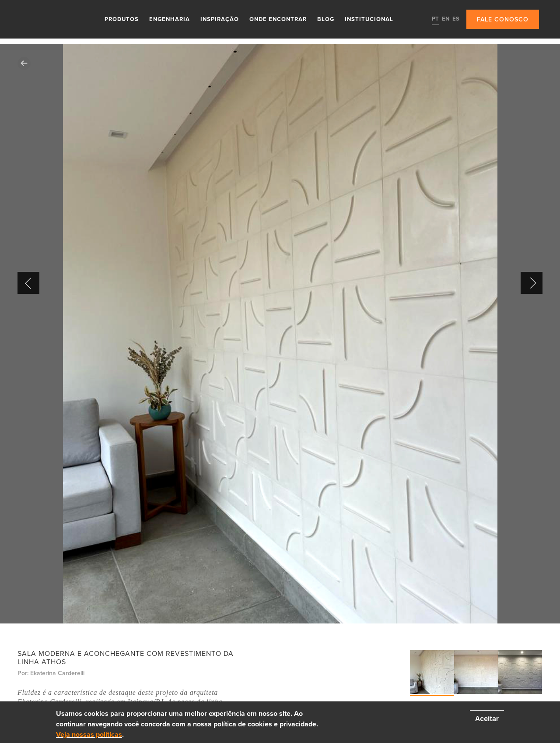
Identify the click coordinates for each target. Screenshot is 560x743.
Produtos (122, 19)
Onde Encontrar (278, 19)
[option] (280, 334)
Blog (326, 19)
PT (435, 19)
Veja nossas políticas (89, 735)
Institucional (369, 19)
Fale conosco (503, 19)
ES (456, 19)
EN (446, 19)
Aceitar (487, 719)
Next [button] (532, 283)
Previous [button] (28, 283)
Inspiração (220, 19)
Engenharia (170, 19)
